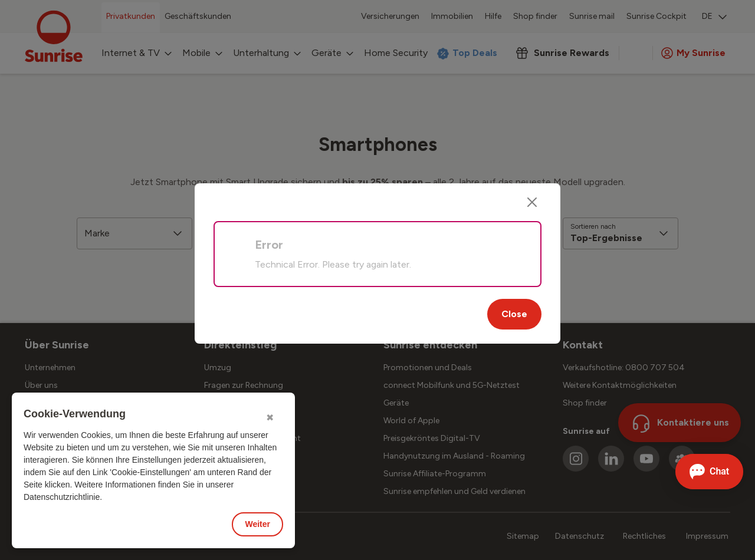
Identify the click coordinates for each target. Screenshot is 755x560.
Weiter (257, 524)
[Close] (532, 202)
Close (514, 314)
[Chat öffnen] (709, 472)
